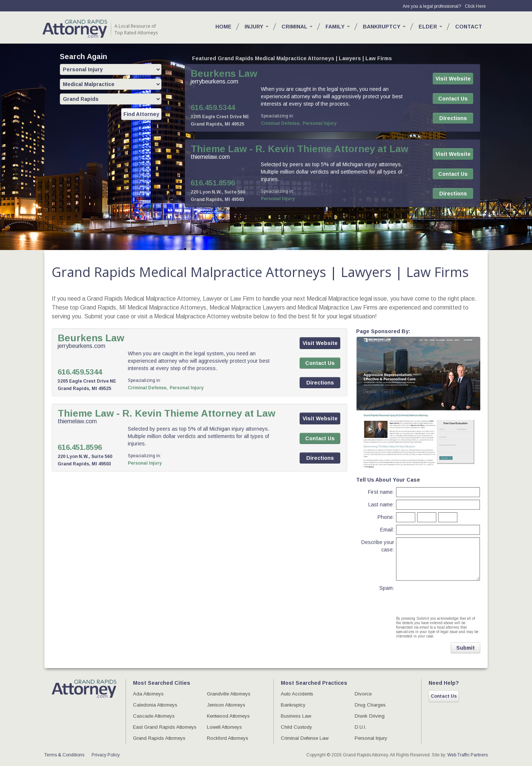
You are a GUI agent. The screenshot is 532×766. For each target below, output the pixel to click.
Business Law (296, 716)
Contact (469, 27)
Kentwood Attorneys (228, 716)
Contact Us (444, 696)
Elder (430, 27)
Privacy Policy (106, 755)
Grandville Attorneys (229, 694)
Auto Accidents (297, 694)
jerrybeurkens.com (214, 81)
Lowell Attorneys (224, 727)
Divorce (363, 694)
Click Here (475, 6)
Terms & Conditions (64, 755)
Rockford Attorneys (228, 738)
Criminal (297, 27)
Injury (257, 27)
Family (338, 27)
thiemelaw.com (210, 157)
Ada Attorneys (148, 694)
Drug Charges (370, 705)
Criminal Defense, (281, 123)
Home (224, 27)
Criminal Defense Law (305, 738)
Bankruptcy (384, 27)
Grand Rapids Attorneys (159, 738)
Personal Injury (320, 123)
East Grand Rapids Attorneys (165, 727)
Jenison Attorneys (226, 705)
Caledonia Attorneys (155, 705)
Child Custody (296, 727)
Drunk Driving (370, 716)
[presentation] (437, 594)
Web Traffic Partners (468, 755)
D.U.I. (360, 727)
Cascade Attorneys (154, 716)
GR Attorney (75, 28)
